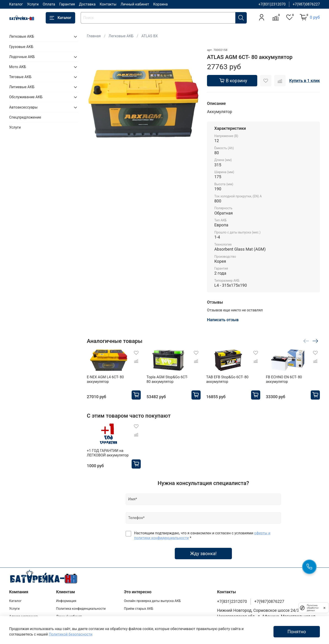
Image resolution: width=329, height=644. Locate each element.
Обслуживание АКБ (26, 97)
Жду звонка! (203, 554)
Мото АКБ (18, 67)
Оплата (49, 4)
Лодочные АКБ (22, 57)
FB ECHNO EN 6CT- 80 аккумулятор (284, 379)
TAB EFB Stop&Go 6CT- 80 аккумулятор (227, 379)
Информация (66, 601)
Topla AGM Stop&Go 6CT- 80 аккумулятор (167, 379)
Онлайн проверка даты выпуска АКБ (152, 601)
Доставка (87, 4)
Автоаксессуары (23, 107)
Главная (94, 36)
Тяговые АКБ (20, 77)
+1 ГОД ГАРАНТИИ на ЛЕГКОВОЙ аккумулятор (108, 453)
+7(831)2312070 (272, 4)
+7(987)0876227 (306, 4)
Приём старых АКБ (138, 609)
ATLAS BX (150, 36)
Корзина (160, 4)
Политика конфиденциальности (81, 609)
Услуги (33, 4)
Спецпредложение (25, 117)
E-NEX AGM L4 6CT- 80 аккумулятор (105, 379)
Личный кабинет (135, 4)
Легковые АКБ (121, 36)
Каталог (16, 4)
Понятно (297, 632)
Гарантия (67, 4)
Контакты (108, 4)
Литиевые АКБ (22, 87)
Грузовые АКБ (21, 47)
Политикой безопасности (70, 634)
